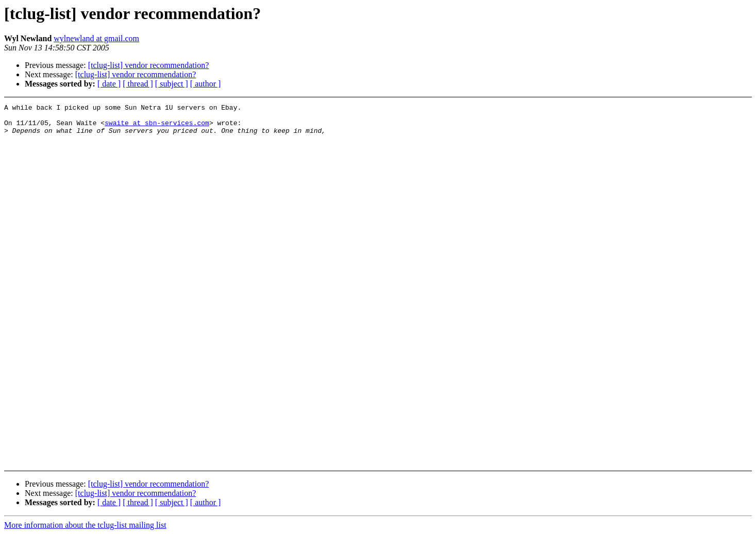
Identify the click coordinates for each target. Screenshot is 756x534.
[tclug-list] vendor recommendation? (149, 65)
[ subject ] (172, 84)
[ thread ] (138, 84)
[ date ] (109, 84)
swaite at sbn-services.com (157, 127)
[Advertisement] (672, 130)
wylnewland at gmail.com (96, 38)
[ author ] (206, 84)
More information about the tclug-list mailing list (85, 525)
